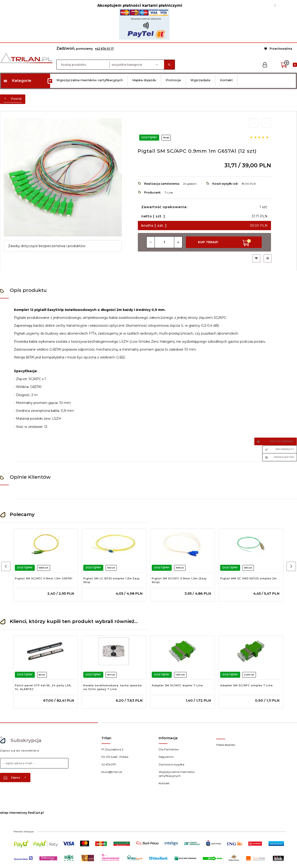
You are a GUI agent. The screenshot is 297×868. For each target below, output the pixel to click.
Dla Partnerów (169, 749)
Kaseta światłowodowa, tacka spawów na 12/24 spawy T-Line (113, 687)
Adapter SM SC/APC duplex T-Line (177, 685)
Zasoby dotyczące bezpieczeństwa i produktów (47, 246)
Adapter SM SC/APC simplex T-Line (246, 685)
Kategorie (17, 81)
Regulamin (166, 757)
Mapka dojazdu (144, 80)
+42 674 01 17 (104, 49)
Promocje (173, 80)
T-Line (169, 192)
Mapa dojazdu (226, 745)
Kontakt (226, 80)
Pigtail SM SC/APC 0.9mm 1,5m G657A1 (44, 578)
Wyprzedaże (200, 80)
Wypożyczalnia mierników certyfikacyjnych (90, 80)
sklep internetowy (14, 813)
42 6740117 (109, 764)
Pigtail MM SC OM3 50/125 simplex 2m (249, 578)
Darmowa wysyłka (171, 764)
